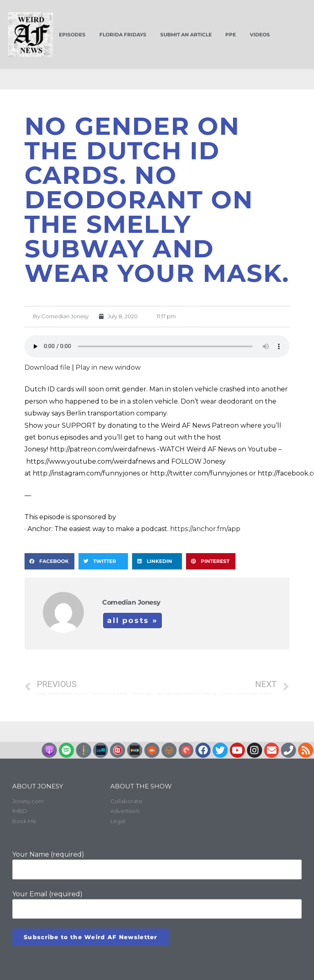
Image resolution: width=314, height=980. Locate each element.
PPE (231, 35)
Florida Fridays (123, 35)
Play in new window (108, 367)
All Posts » (132, 621)
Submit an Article (186, 35)
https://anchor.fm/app (205, 529)
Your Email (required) (157, 904)
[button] (49, 561)
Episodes (72, 35)
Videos (260, 35)
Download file (47, 367)
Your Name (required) (157, 865)
